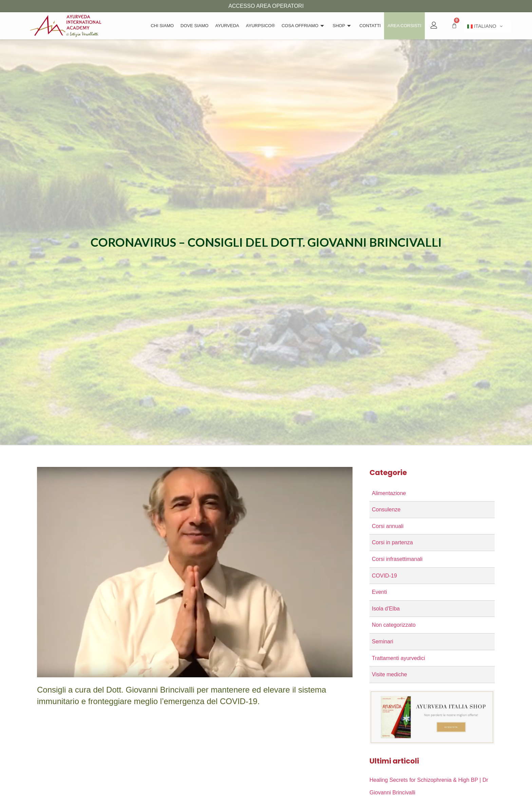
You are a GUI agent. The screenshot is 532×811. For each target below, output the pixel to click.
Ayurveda (227, 26)
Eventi (379, 592)
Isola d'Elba (386, 609)
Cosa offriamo (304, 26)
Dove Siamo (194, 26)
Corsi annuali (388, 526)
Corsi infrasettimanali (397, 559)
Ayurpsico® (260, 26)
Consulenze (386, 510)
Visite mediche (389, 674)
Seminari (383, 642)
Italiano (482, 26)
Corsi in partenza (392, 542)
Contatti (370, 26)
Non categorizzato (394, 625)
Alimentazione (389, 493)
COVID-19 (384, 576)
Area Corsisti (404, 26)
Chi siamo (162, 26)
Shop (343, 26)
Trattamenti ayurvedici (398, 658)
